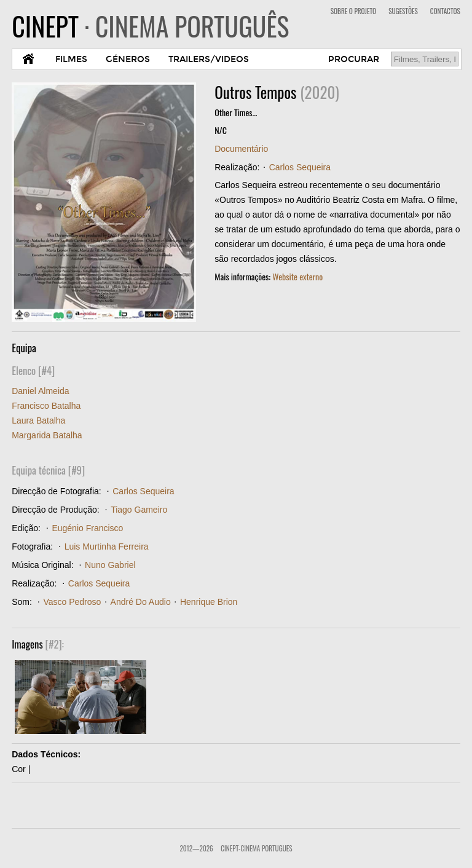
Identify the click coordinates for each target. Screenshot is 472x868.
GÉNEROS (128, 59)
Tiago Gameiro (139, 510)
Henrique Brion (209, 602)
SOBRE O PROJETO (353, 11)
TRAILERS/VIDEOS (209, 59)
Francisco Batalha (46, 406)
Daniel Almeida (40, 391)
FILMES (71, 59)
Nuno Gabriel (110, 565)
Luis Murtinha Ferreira (107, 546)
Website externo (297, 276)
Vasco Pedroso (72, 602)
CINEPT (150, 26)
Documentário (241, 149)
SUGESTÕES (403, 11)
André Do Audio (141, 602)
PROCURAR (354, 59)
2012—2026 (196, 848)
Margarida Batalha (47, 435)
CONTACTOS (445, 11)
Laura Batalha (38, 420)
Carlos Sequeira (300, 167)
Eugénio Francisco (87, 528)
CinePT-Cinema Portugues (256, 848)
